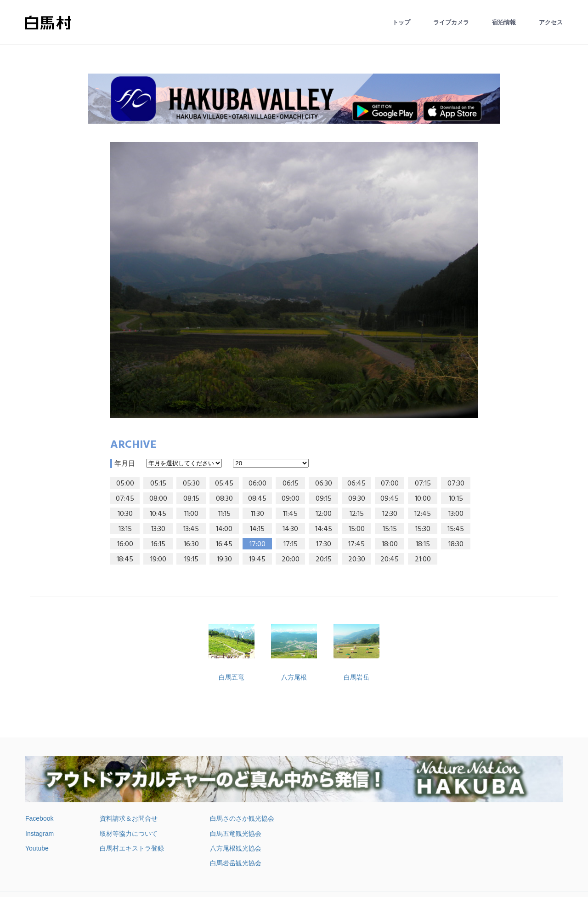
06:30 (324, 484)
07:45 (125, 499)
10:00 (423, 499)
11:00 (191, 514)
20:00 (291, 560)
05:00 (125, 484)
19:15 (191, 560)
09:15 (324, 499)
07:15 (423, 484)
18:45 (125, 560)
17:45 (356, 544)
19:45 (257, 560)
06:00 (257, 484)
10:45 (158, 514)
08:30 (224, 499)
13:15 (125, 529)
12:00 (324, 514)
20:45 (390, 560)
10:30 (125, 514)
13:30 (158, 529)
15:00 (357, 529)
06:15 (291, 484)
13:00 (456, 514)
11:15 (224, 514)
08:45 (257, 499)
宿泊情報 (504, 22)
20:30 (357, 560)
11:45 (290, 514)
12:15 (357, 514)
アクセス (551, 22)
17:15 (291, 544)
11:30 (257, 514)
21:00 (423, 560)
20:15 (324, 560)
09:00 (291, 499)
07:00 (390, 484)
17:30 (324, 544)
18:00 (390, 544)
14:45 (324, 529)
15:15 (390, 529)
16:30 (191, 544)
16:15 (158, 544)
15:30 (423, 529)
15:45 (456, 529)
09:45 (390, 499)
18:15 (423, 544)
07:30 (456, 484)
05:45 (224, 484)
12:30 (390, 514)
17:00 (257, 544)
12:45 (423, 514)
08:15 (191, 499)
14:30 (290, 529)
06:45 (356, 484)
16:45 (224, 544)
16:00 (125, 544)
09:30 (357, 499)
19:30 (224, 560)
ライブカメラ (451, 22)
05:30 (191, 484)
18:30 (456, 544)
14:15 (257, 529)
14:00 (224, 529)
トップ (401, 22)
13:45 (191, 529)
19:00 (158, 560)
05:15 (158, 484)
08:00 (158, 499)
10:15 (456, 499)
